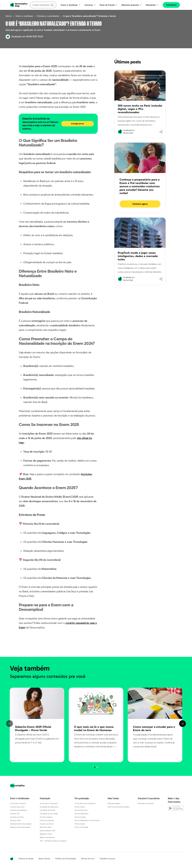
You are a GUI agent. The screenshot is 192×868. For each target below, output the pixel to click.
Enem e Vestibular (71, 5)
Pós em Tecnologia (81, 827)
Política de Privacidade (66, 859)
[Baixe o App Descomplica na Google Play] (175, 808)
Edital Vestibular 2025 (48, 831)
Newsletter (152, 5)
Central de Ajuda (26, 859)
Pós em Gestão (80, 817)
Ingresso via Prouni (47, 824)
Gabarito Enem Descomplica (20, 827)
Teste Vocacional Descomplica (119, 807)
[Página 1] (97, 767)
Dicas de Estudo (108, 5)
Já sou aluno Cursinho (18, 803)
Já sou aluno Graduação (49, 803)
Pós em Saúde (80, 824)
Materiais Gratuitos (132, 5)
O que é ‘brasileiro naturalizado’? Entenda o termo (89, 16)
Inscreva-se (171, 5)
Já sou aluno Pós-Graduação (85, 803)
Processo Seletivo (46, 817)
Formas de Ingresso (47, 820)
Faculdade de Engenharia (49, 807)
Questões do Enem (17, 817)
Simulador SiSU (15, 820)
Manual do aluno (46, 827)
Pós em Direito (80, 807)
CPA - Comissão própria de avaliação (53, 841)
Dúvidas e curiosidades (48, 16)
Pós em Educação (81, 810)
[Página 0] (95, 767)
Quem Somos (44, 859)
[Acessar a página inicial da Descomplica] (12, 859)
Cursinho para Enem (17, 807)
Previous (10, 724)
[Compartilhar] (161, 132)
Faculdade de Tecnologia (49, 814)
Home (9, 16)
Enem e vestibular (24, 16)
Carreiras (90, 5)
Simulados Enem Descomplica (21, 824)
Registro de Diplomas (47, 837)
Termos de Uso (88, 859)
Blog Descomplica (114, 803)
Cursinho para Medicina (19, 810)
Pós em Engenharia (82, 814)
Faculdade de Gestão (48, 810)
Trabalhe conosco (107, 859)
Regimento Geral (46, 834)
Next (182, 724)
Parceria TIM (15, 814)
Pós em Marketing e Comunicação (87, 820)
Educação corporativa (146, 803)
